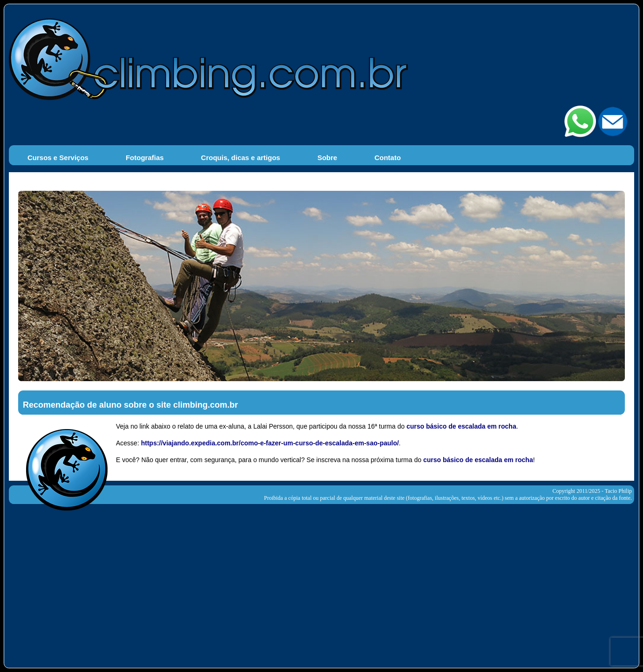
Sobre (328, 158)
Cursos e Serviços (58, 158)
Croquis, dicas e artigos (241, 158)
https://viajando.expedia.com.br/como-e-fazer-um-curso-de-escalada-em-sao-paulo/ (270, 443)
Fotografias (145, 158)
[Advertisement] (322, 584)
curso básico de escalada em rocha (461, 426)
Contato (388, 158)
